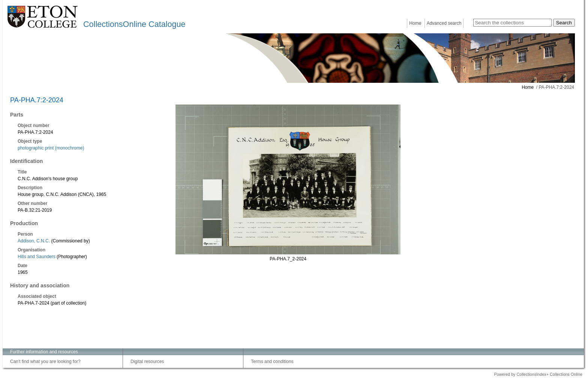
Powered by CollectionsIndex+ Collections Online (538, 374)
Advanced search (444, 23)
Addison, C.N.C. (34, 241)
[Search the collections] (512, 23)
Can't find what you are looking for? (45, 362)
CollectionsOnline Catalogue (134, 24)
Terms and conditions (272, 362)
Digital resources (147, 362)
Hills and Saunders (37, 257)
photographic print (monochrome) (51, 148)
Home (415, 23)
